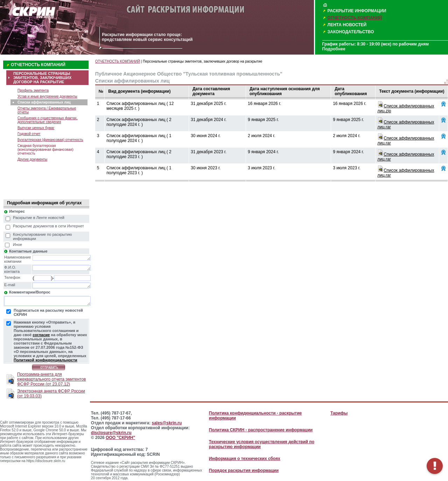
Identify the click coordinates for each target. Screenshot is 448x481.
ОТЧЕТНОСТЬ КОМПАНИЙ (355, 18)
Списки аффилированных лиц (44, 102)
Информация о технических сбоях (245, 459)
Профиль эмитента (33, 90)
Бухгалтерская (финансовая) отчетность (50, 140)
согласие (41, 335)
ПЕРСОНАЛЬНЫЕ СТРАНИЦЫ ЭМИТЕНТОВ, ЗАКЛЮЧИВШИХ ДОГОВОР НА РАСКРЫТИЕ (42, 78)
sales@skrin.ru (167, 423)
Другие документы (32, 159)
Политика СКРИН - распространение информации (261, 430)
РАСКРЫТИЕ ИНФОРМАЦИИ (357, 11)
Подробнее (334, 49)
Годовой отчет (29, 134)
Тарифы (339, 413)
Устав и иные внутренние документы (47, 96)
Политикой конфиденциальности (45, 360)
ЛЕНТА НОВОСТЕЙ (347, 25)
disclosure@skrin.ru (111, 433)
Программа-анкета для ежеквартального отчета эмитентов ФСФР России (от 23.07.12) (51, 379)
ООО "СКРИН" (120, 438)
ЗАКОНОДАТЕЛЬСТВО (351, 32)
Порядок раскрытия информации (244, 471)
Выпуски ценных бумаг (36, 128)
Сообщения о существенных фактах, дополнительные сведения (48, 120)
